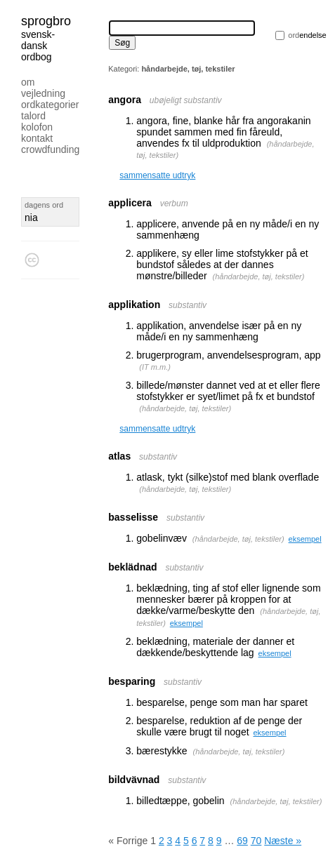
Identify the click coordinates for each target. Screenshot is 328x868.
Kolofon (37, 127)
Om (28, 82)
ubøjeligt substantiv (186, 100)
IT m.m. (155, 367)
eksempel (305, 539)
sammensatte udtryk (157, 175)
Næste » (283, 841)
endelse (307, 35)
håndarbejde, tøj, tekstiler (258, 276)
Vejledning (43, 93)
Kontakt (37, 138)
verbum (174, 203)
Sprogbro (46, 21)
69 (242, 841)
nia (31, 218)
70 (256, 841)
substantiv (188, 305)
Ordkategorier (50, 105)
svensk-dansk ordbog (38, 46)
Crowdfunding (50, 149)
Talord (33, 116)
